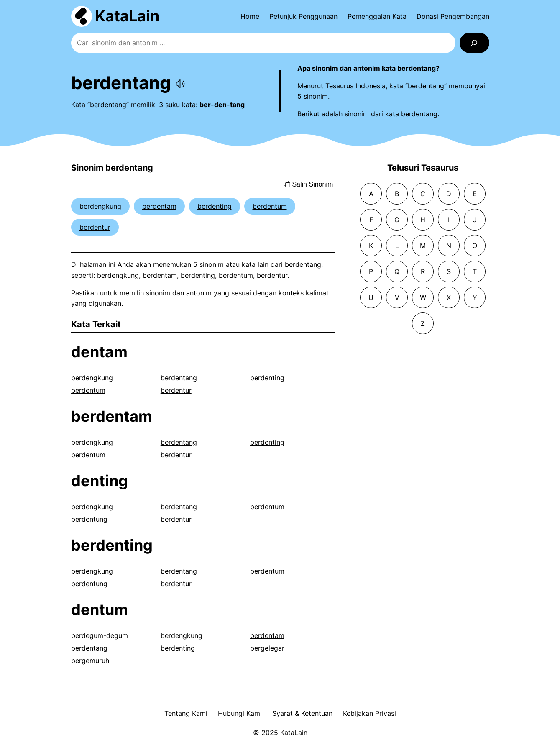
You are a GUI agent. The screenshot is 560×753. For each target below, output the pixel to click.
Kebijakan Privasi (369, 713)
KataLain (127, 16)
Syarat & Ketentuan (302, 713)
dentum (100, 610)
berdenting (215, 206)
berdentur (95, 227)
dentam (99, 352)
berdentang (179, 378)
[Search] (474, 43)
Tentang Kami (186, 713)
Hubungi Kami (240, 713)
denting (100, 481)
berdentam (159, 206)
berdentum (270, 206)
